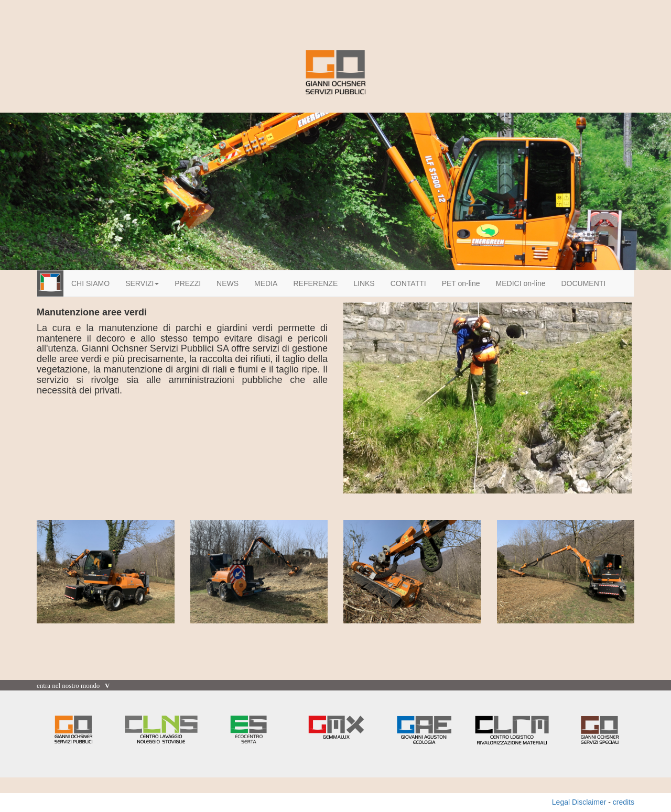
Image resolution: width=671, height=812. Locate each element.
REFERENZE (315, 283)
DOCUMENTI (583, 283)
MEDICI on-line (521, 283)
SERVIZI (142, 283)
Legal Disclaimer (579, 802)
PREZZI (188, 283)
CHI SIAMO (90, 283)
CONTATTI (408, 283)
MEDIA (266, 283)
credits (624, 802)
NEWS (228, 283)
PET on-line (461, 283)
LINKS (364, 283)
